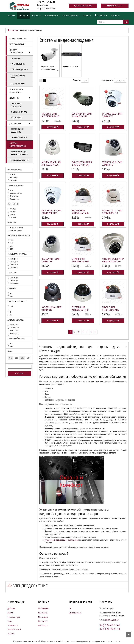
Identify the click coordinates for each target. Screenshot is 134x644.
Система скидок (14, 617)
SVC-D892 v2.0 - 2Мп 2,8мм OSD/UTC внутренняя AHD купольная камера (52, 214)
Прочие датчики (18, 84)
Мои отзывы (43, 617)
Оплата (10, 613)
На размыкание (18, 64)
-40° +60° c (14, 268)
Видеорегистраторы (20, 160)
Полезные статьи (14, 630)
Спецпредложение (71, 15)
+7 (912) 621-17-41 (46, 3)
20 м (12, 246)
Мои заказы (43, 613)
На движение (17, 58)
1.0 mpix (13, 209)
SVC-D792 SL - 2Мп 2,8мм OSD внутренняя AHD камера (51, 263)
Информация (52, 15)
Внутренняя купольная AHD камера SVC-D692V (81, 261)
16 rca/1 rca (15, 328)
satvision (13, 180)
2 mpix (12, 215)
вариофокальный (16, 228)
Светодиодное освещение (17, 130)
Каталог (23, 15)
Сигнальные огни (19, 138)
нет (12, 296)
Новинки (87, 15)
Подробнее (52, 127)
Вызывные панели (19, 112)
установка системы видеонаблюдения (62, 540)
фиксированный (16, 230)
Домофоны (20, 98)
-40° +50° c (14, 265)
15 (85, 80)
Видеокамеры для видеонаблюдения (19, 153)
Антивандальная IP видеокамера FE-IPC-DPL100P (113, 261)
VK (70, 609)
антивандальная (16, 193)
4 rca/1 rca (14, 331)
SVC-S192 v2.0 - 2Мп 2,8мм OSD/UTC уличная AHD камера (82, 118)
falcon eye (14, 177)
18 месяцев (14, 281)
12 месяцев (14, 278)
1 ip (11, 306)
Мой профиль (43, 609)
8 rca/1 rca (14, 333)
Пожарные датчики (19, 70)
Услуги (36, 15)
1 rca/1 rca (14, 325)
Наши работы (13, 625)
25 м (12, 249)
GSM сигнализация (18, 39)
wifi (11, 190)
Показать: (77, 80)
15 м (12, 243)
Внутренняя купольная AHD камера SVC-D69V (81, 213)
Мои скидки (43, 625)
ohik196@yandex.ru (112, 620)
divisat (12, 175)
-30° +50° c (14, 262)
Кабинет (101, 15)
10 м (12, 240)
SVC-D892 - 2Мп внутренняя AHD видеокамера (50, 116)
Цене (120, 80)
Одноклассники (75, 613)
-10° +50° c (14, 259)
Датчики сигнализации (20, 51)
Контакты (115, 15)
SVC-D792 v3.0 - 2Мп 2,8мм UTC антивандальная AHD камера (112, 166)
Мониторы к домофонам (16, 105)
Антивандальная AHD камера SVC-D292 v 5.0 (51, 165)
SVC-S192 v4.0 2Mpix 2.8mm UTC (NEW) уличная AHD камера (82, 166)
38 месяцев (14, 283)
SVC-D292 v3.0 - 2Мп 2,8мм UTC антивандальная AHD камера (51, 311)
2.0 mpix (13, 218)
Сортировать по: (108, 80)
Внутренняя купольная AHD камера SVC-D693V (81, 310)
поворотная (15, 199)
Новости (11, 634)
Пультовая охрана (18, 44)
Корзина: (115, 6)
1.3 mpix (13, 212)
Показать (19, 374)
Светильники (20, 123)
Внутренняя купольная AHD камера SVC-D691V (112, 310)
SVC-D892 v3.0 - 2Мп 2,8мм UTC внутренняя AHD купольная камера (113, 118)
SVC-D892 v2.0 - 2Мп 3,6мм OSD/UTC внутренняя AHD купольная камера (113, 214)
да (11, 293)
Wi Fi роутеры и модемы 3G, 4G (16, 91)
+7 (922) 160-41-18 (46, 9)
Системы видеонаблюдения (18, 145)
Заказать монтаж (83, 6)
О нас (9, 621)
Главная (11, 15)
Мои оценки (43, 621)
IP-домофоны (17, 118)
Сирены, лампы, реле (18, 77)
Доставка (11, 609)
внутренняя (14, 196)
